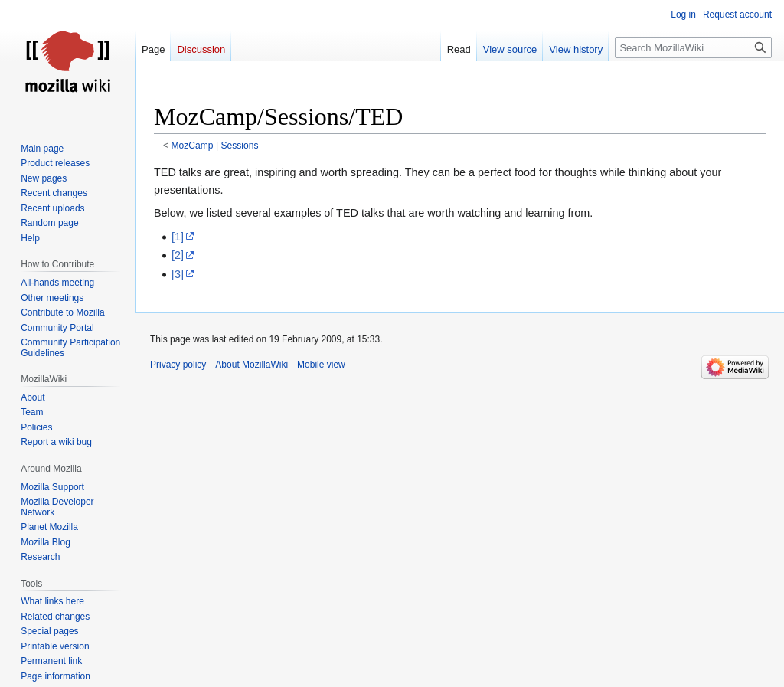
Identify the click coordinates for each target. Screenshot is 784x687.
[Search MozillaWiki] (693, 47)
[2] (178, 255)
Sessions (239, 146)
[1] (178, 237)
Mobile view (321, 365)
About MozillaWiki (252, 365)
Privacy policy (178, 365)
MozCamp (193, 146)
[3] (178, 274)
